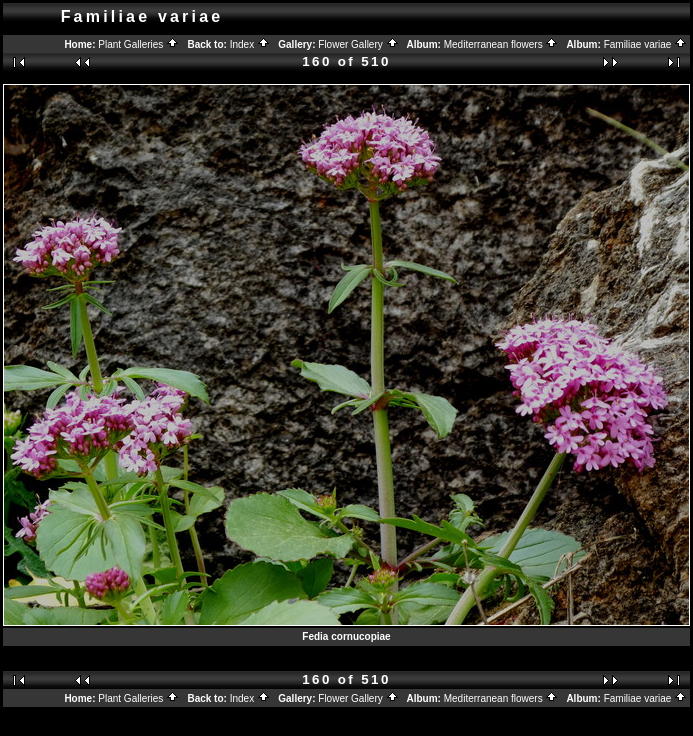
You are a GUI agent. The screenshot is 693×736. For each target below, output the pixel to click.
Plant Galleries (138, 44)
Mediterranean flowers (501, 44)
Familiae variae (646, 44)
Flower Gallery (358, 44)
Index (250, 44)
